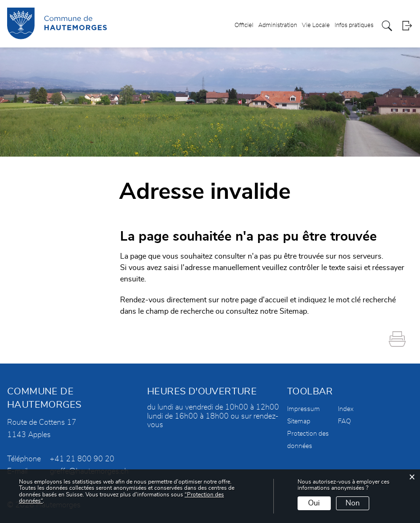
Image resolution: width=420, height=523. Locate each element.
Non (353, 503)
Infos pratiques (354, 25)
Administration (278, 25)
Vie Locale (316, 25)
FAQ (345, 421)
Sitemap (299, 421)
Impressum (303, 409)
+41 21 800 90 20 (82, 459)
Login (407, 26)
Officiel (244, 25)
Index (346, 409)
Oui (314, 503)
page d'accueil (264, 300)
